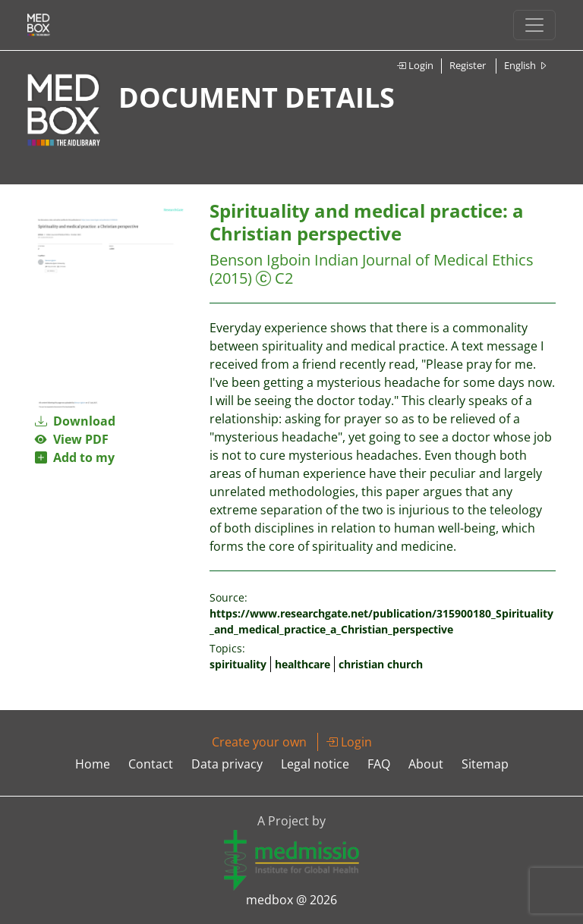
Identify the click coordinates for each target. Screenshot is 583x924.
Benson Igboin (260, 260)
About (426, 764)
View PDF (72, 439)
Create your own (259, 742)
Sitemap (485, 764)
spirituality (238, 664)
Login (415, 65)
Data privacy (227, 764)
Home (93, 764)
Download (75, 421)
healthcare (303, 664)
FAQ (379, 764)
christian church (381, 664)
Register (468, 65)
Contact (151, 764)
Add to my (75, 457)
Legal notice (315, 764)
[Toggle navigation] (534, 25)
